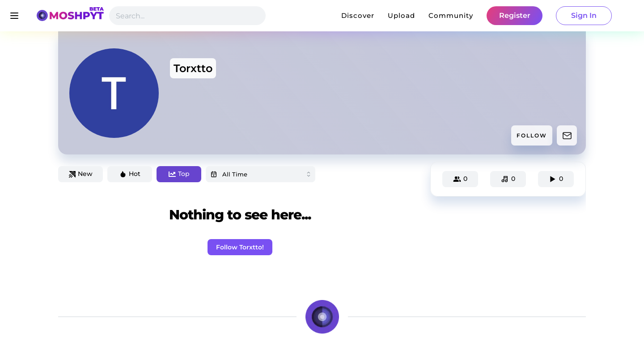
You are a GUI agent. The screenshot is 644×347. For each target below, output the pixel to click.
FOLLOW (532, 135)
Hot (130, 174)
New (81, 174)
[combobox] (261, 174)
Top (179, 174)
